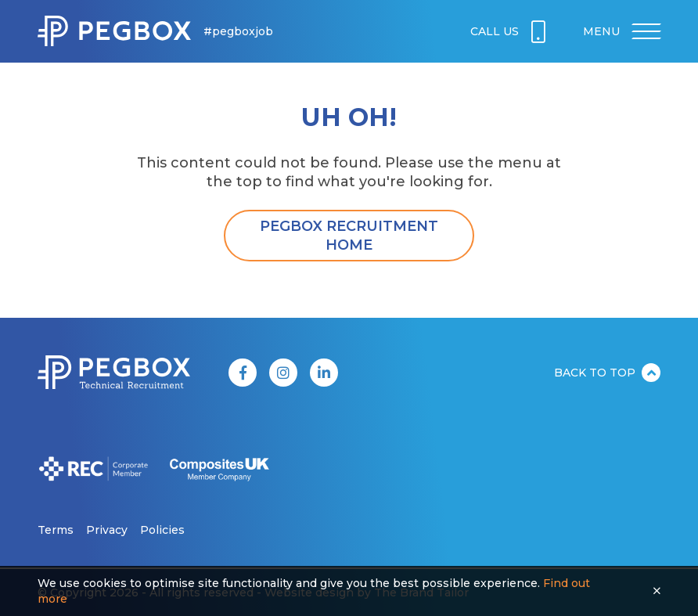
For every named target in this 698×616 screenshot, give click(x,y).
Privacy (107, 530)
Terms (56, 530)
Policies (162, 530)
